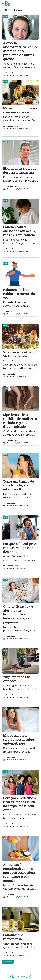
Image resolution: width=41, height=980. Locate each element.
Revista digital (24, 977)
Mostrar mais (8, 962)
